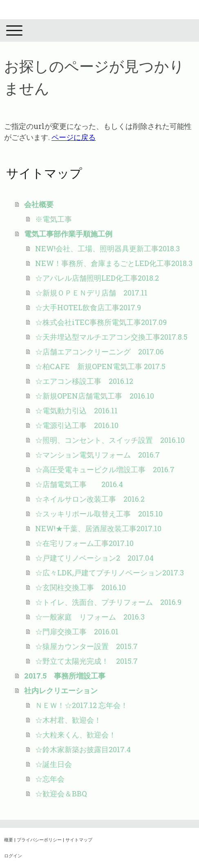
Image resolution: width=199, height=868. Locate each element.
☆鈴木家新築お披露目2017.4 (83, 749)
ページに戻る (74, 137)
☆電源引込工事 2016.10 (77, 425)
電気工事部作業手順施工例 (68, 234)
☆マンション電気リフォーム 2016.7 (97, 455)
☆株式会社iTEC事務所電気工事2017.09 (101, 322)
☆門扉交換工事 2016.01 (77, 631)
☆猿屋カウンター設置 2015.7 (86, 646)
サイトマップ (79, 840)
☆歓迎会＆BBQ (61, 794)
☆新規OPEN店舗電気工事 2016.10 (95, 396)
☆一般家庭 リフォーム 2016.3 (90, 617)
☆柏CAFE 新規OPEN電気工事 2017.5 (100, 366)
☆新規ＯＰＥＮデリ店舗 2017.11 (91, 293)
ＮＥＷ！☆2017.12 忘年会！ (82, 705)
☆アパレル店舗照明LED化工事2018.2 (97, 278)
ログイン (13, 856)
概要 (9, 840)
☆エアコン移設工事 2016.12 (84, 381)
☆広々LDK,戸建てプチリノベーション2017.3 (110, 573)
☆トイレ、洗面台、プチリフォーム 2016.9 (108, 602)
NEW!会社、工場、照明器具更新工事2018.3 (107, 248)
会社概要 (39, 204)
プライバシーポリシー (39, 840)
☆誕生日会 (54, 764)
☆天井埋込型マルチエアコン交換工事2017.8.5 (111, 337)
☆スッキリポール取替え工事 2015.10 (99, 514)
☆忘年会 (50, 779)
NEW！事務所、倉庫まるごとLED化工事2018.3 (114, 263)
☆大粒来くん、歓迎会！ (76, 735)
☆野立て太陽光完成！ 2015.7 (86, 661)
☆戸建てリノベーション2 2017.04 (94, 558)
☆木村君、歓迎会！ (68, 720)
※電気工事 (54, 219)
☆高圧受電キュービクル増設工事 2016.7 (108, 469)
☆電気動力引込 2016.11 (76, 410)
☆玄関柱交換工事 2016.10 (80, 587)
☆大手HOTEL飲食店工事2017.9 (88, 307)
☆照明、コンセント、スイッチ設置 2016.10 (114, 440)
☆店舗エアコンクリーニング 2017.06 (99, 352)
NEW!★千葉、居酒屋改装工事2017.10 (98, 528)
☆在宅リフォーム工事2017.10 (84, 543)
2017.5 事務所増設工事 (65, 676)
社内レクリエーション (61, 690)
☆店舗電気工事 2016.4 (79, 484)
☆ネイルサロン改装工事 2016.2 (90, 499)
